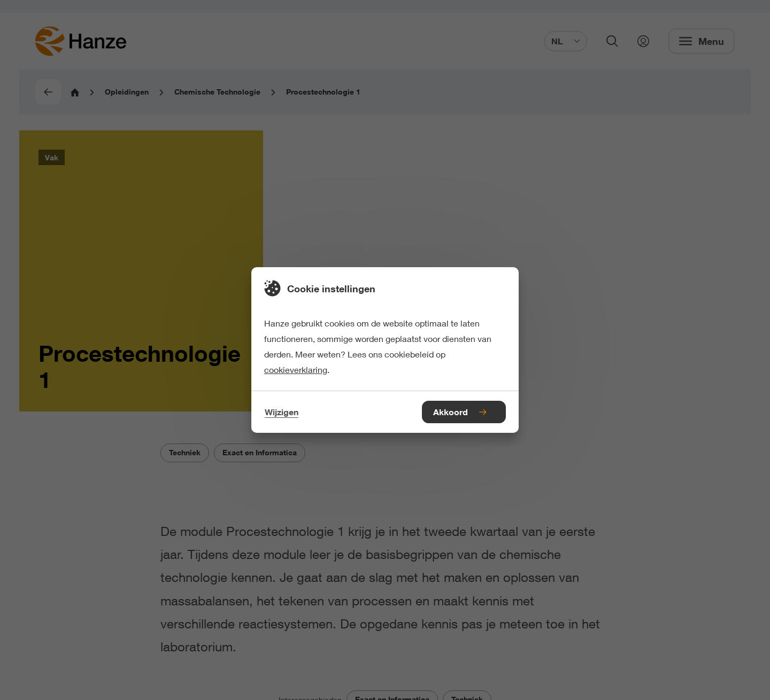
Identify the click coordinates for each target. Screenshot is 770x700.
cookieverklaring (296, 370)
